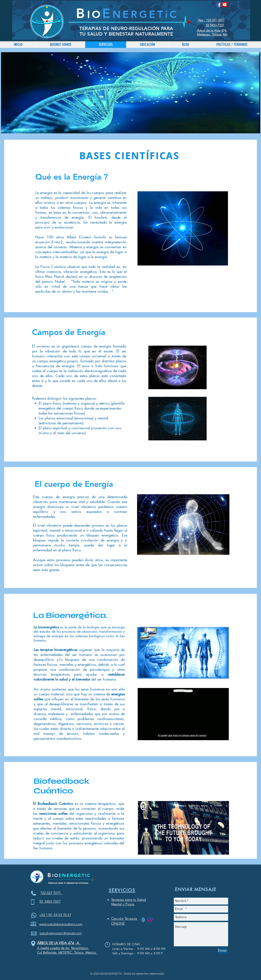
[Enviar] (222, 951)
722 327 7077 (52, 893)
